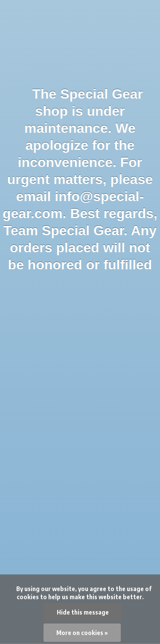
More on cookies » (82, 633)
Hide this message (83, 612)
